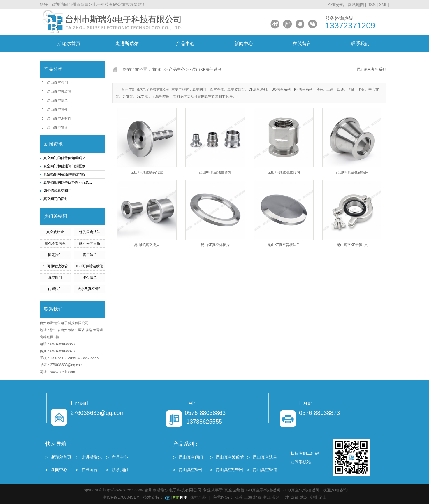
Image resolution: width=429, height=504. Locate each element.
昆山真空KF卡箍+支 (352, 245)
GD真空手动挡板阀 (263, 490)
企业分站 (336, 5)
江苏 (239, 497)
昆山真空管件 (57, 110)
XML (383, 5)
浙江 (267, 497)
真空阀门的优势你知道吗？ (64, 158)
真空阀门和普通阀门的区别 (64, 166)
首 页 (157, 69)
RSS (371, 5)
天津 (285, 497)
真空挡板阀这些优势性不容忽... (68, 182)
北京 (257, 497)
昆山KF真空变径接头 (352, 172)
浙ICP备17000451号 (121, 497)
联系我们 (360, 44)
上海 (248, 497)
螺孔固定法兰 (90, 232)
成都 (294, 497)
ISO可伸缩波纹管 (90, 266)
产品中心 (185, 44)
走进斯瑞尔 (127, 44)
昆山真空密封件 (59, 119)
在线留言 (302, 44)
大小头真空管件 (90, 289)
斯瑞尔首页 (69, 44)
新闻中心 (244, 44)
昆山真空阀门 (57, 82)
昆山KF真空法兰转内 (284, 172)
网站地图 (356, 5)
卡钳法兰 (90, 278)
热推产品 (198, 497)
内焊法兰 (55, 289)
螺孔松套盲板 (90, 243)
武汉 (304, 497)
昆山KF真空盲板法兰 (284, 245)
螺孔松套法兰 (55, 243)
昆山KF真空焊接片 (215, 245)
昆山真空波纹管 (59, 92)
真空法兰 (90, 255)
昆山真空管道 (57, 128)
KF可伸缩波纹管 (55, 266)
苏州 (313, 497)
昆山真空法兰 (57, 101)
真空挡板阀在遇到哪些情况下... (68, 174)
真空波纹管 (55, 232)
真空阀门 (55, 278)
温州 (276, 497)
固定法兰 (55, 255)
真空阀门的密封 (56, 199)
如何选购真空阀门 (57, 191)
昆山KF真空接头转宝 (147, 172)
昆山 (322, 497)
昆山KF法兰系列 (207, 69)
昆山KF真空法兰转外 (215, 172)
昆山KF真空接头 (147, 245)
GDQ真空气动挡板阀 (300, 490)
